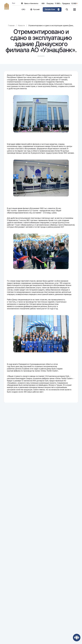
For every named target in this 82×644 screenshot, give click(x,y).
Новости (21, 25)
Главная (11, 25)
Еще (14, 3)
